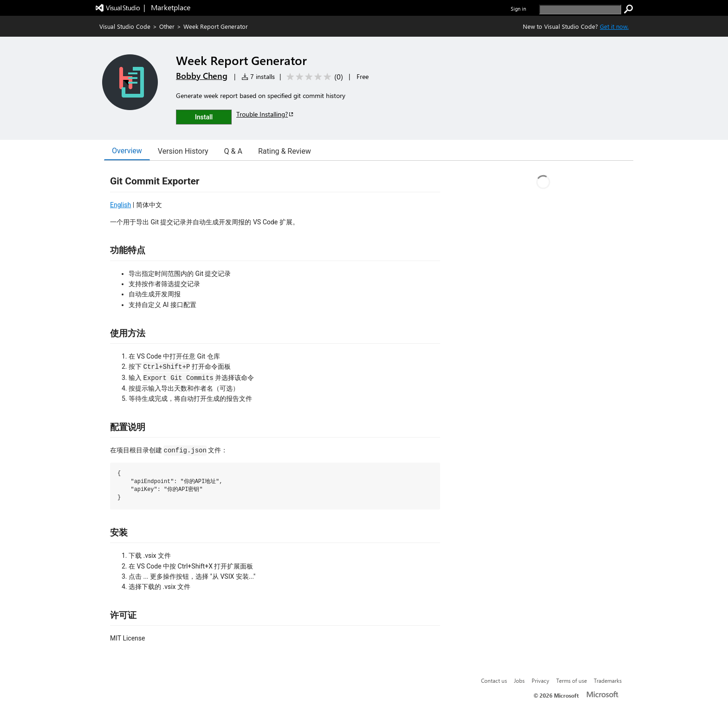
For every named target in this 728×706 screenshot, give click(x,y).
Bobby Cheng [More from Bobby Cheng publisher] (202, 76)
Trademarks (608, 680)
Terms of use (572, 680)
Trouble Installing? (265, 114)
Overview (127, 151)
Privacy (540, 680)
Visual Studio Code (125, 26)
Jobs (519, 680)
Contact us (494, 680)
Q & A (233, 151)
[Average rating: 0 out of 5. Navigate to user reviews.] (313, 77)
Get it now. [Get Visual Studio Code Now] (614, 26)
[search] (580, 10)
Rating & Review (285, 151)
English (120, 205)
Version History (183, 151)
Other (167, 26)
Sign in (518, 9)
